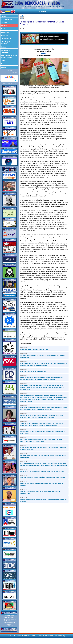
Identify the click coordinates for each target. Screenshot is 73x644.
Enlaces (4, 67)
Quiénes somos (6, 64)
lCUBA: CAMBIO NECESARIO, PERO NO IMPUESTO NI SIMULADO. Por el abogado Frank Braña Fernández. (43, 447)
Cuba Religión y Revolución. (6, 43)
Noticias (4, 16)
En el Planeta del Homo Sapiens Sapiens (9, 56)
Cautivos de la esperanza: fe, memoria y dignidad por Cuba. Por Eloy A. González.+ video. (41, 491)
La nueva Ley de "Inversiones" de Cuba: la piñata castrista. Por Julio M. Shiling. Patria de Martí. (43, 455)
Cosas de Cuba (6, 38)
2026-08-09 (42, 11)
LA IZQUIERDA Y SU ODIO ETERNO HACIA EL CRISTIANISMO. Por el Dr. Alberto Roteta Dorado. (43, 431)
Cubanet (44, 53)
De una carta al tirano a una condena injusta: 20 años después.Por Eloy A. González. (42, 483)
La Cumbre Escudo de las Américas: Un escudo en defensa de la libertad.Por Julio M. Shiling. (44, 499)
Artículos (4, 26)
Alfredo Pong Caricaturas (5, 51)
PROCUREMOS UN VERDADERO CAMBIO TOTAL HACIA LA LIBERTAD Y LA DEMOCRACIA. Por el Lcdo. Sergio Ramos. (41, 439)
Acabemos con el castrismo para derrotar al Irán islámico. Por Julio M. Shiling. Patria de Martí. (43, 356)
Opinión (4, 29)
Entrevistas (5, 32)
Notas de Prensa (7, 19)
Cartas (3, 61)
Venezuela (4, 35)
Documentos (5, 22)
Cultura (4, 47)
